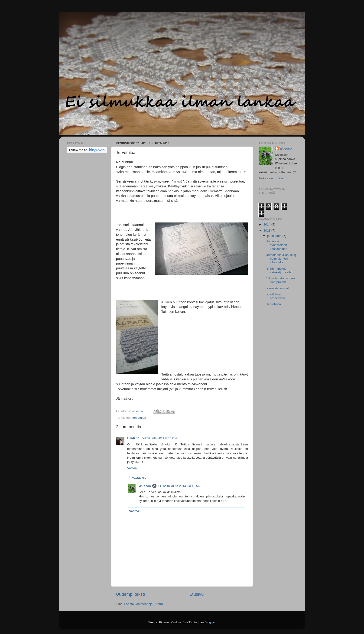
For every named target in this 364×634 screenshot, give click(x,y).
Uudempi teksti (130, 594)
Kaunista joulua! (278, 288)
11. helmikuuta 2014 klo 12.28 (157, 438)
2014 (267, 224)
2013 (267, 230)
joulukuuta (275, 236)
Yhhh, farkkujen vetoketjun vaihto (280, 270)
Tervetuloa (274, 304)
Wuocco (145, 486)
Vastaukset (140, 478)
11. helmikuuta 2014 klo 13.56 (179, 486)
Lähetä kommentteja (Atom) (144, 604)
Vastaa (132, 468)
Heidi (131, 438)
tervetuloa (139, 418)
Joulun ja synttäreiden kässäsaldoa (277, 245)
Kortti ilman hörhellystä (276, 296)
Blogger (210, 622)
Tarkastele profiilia (271, 178)
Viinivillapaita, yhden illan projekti (281, 280)
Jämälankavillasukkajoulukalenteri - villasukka (281, 259)
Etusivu (197, 594)
